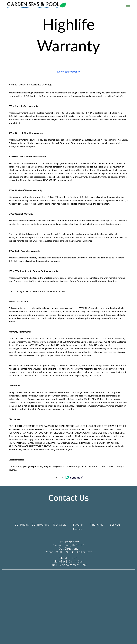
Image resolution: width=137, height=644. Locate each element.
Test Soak (59, 525)
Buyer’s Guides (78, 527)
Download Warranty (68, 72)
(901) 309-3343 (66, 552)
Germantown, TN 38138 (68, 545)
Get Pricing (22, 525)
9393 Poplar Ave (69, 542)
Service (115, 525)
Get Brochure (41, 525)
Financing (96, 525)
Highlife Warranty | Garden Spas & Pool (37, 5)
